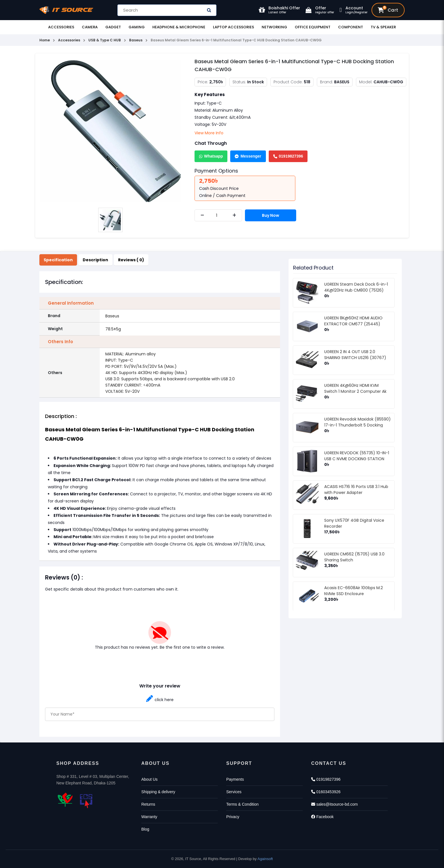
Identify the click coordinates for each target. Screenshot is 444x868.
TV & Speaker (383, 27)
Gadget (113, 27)
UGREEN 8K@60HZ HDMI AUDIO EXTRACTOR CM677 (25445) (353, 321)
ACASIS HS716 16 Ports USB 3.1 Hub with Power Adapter (356, 490)
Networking (274, 27)
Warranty (149, 817)
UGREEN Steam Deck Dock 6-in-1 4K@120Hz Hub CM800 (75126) (356, 287)
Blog (145, 829)
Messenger (248, 156)
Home (45, 40)
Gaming (137, 27)
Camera (90, 27)
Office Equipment (313, 27)
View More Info (209, 133)
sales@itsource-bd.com (334, 804)
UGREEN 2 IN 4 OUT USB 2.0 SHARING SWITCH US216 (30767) (355, 355)
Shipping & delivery (158, 792)
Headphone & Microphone (179, 27)
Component (351, 27)
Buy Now (271, 215)
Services (234, 792)
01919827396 (288, 156)
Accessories (61, 27)
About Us (150, 779)
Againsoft (265, 859)
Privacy (233, 817)
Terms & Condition (242, 804)
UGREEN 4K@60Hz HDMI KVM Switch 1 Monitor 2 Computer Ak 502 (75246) (355, 391)
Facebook (322, 817)
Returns (148, 804)
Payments (235, 779)
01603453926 (326, 792)
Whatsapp (211, 156)
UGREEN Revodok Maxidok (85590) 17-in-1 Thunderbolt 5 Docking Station (357, 425)
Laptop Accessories (233, 27)
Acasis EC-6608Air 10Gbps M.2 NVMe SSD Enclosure (354, 591)
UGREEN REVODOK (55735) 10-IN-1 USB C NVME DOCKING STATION (357, 456)
